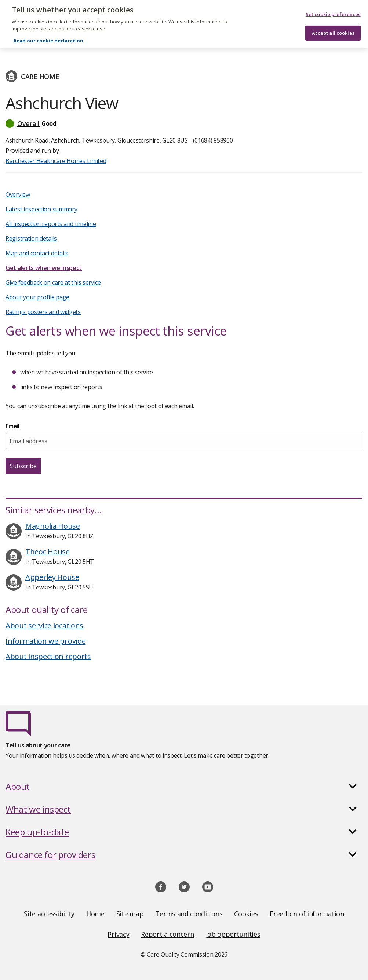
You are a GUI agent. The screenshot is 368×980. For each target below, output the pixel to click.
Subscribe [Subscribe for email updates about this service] (23, 466)
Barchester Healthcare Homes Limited (64, 45)
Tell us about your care (38, 745)
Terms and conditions (189, 914)
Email (12, 426)
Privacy (118, 934)
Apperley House (52, 577)
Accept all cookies (333, 28)
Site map (130, 914)
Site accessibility (49, 914)
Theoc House (48, 552)
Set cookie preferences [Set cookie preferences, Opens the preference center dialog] (333, 10)
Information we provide (45, 641)
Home (95, 914)
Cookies (246, 914)
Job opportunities (233, 934)
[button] (184, 123)
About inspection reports (48, 656)
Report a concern (167, 934)
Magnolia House (53, 526)
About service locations (44, 626)
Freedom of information (307, 914)
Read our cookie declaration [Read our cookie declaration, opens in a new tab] (48, 36)
